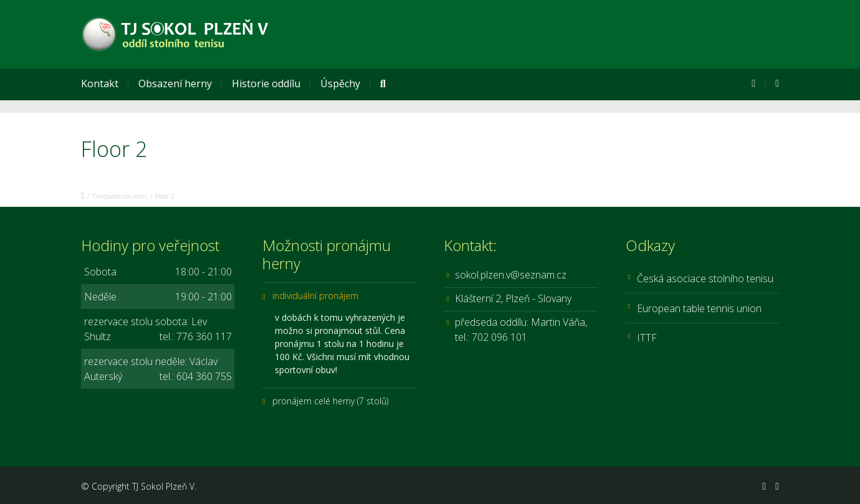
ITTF (647, 338)
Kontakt (100, 83)
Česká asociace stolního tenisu (705, 278)
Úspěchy (340, 83)
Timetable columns (120, 196)
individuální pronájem (315, 296)
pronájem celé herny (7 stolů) (330, 401)
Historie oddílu (266, 83)
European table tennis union (699, 308)
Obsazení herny (175, 83)
